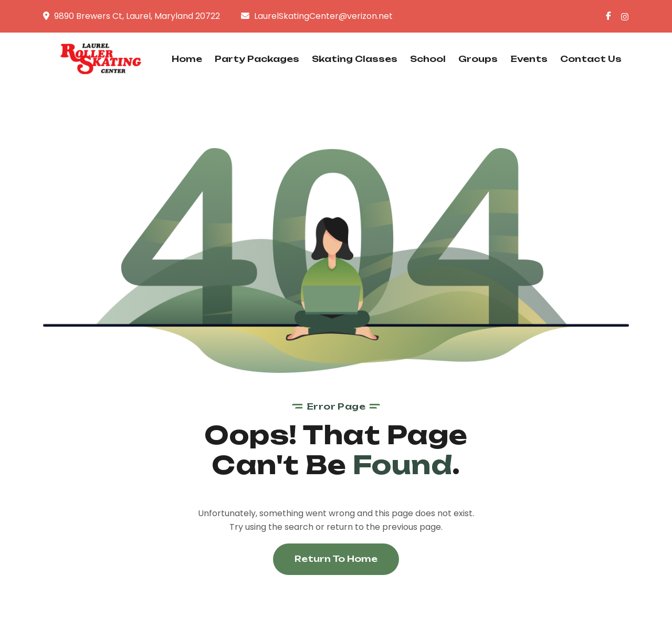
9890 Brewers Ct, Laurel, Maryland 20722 (137, 16)
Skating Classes (355, 59)
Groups (478, 59)
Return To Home (336, 559)
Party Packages (257, 59)
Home (187, 59)
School (428, 59)
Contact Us (591, 59)
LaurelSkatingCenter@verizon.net (323, 16)
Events (529, 59)
